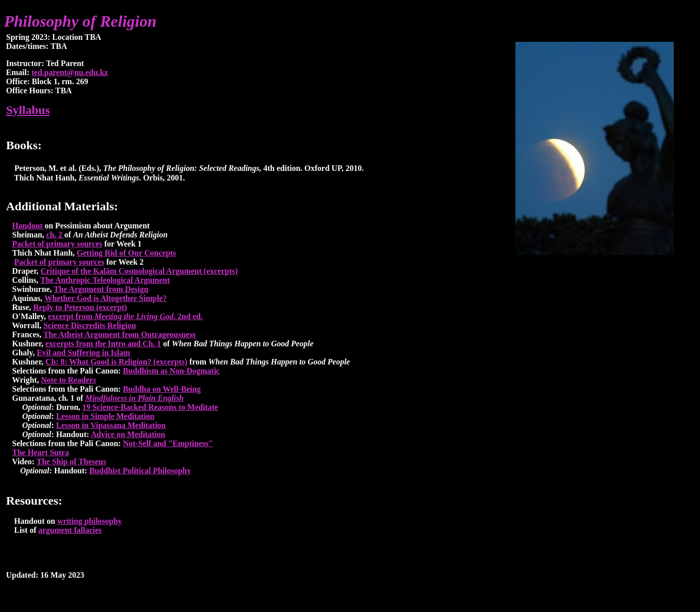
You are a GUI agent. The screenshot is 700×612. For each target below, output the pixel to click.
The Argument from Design (101, 289)
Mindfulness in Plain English (134, 398)
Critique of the (67, 271)
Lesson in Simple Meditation (105, 416)
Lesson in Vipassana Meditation (111, 425)
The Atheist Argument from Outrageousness (120, 334)
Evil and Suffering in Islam (83, 353)
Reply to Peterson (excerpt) (80, 307)
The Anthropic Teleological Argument (105, 280)
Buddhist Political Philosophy (140, 471)
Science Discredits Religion (90, 325)
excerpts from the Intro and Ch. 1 (103, 344)
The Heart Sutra (41, 452)
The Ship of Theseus (71, 462)
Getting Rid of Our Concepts (126, 253)
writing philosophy (89, 521)
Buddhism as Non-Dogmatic (171, 371)
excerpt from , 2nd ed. (125, 316)
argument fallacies (70, 530)
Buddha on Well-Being (162, 389)
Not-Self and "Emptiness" (168, 443)
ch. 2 (55, 235)
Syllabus (28, 110)
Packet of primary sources (57, 244)
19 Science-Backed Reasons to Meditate (150, 407)
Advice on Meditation (128, 434)
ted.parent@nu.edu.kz (70, 72)
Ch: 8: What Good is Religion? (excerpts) (116, 362)
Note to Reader (68, 380)
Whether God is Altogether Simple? (106, 298)
